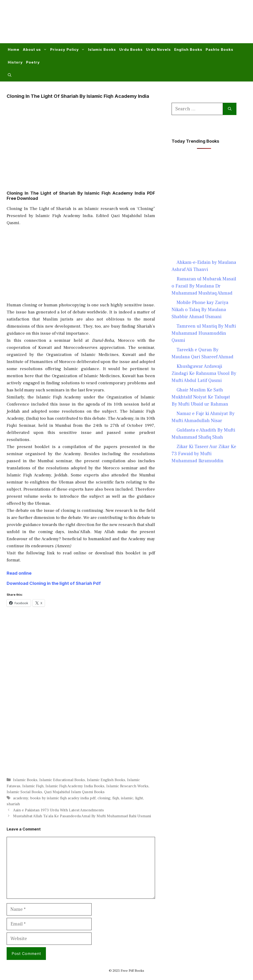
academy (21, 798)
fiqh (116, 798)
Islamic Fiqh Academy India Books (75, 786)
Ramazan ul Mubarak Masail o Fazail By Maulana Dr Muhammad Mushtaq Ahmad (204, 286)
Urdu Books (131, 49)
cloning (104, 798)
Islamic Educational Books (62, 780)
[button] (10, 75)
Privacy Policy (68, 50)
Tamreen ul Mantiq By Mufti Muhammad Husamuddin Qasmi (204, 333)
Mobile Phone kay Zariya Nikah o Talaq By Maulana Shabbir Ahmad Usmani (200, 310)
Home (14, 49)
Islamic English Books (106, 780)
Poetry (33, 62)
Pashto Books (220, 49)
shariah (13, 804)
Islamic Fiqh (33, 786)
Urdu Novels (158, 49)
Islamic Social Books (24, 792)
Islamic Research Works (127, 786)
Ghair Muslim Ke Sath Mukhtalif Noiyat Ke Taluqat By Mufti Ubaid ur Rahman (201, 397)
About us (36, 50)
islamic (127, 798)
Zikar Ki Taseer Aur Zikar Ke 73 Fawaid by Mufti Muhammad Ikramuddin (204, 454)
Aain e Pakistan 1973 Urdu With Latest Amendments (58, 810)
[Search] (230, 109)
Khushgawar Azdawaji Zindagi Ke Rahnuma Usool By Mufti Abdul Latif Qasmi (204, 373)
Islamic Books (102, 49)
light (139, 798)
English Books (188, 49)
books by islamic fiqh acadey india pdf (63, 798)
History (15, 62)
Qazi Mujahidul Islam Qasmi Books (74, 792)
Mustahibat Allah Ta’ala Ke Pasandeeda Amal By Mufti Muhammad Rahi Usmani (82, 816)
